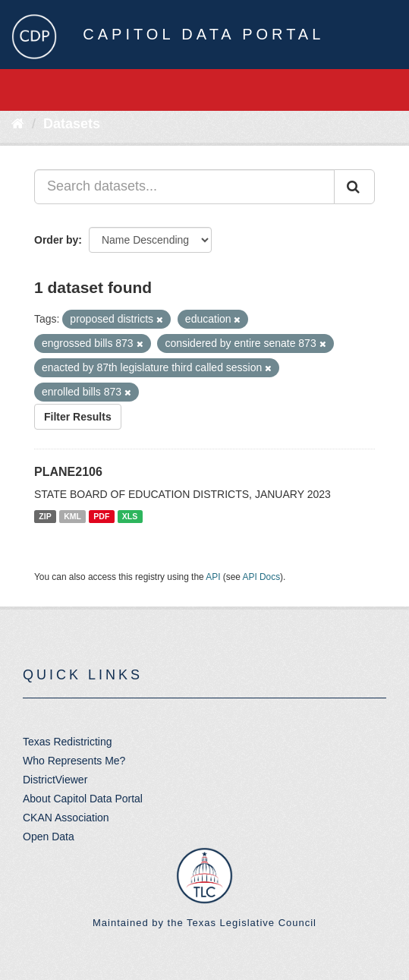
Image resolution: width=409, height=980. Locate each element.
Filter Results (78, 417)
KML (72, 516)
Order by (56, 240)
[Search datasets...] (184, 187)
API (213, 577)
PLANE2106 (68, 472)
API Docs (262, 577)
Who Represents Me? (74, 761)
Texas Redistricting (68, 742)
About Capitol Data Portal (83, 799)
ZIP (45, 516)
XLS (130, 516)
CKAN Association (66, 818)
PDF (101, 516)
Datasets (72, 124)
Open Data (49, 837)
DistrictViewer (55, 780)
